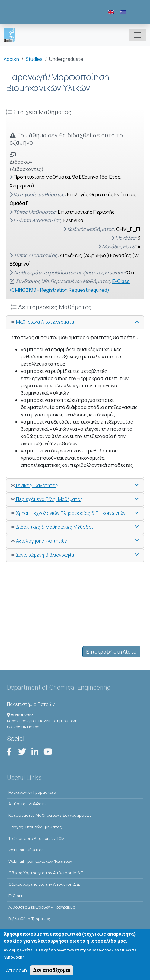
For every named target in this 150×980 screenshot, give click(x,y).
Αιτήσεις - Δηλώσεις (28, 804)
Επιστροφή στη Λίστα (111, 652)
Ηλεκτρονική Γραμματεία (32, 792)
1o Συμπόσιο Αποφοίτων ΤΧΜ (37, 838)
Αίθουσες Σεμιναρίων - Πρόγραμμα (42, 907)
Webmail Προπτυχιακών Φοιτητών (40, 861)
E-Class (16, 896)
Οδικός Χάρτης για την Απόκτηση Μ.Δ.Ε (46, 873)
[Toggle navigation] (138, 35)
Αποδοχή (16, 975)
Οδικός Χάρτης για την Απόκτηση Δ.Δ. (44, 884)
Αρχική (11, 59)
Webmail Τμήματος (26, 850)
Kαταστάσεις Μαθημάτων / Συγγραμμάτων (50, 815)
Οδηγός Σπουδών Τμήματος (35, 827)
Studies (34, 59)
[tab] (75, 322)
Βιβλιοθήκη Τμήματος (29, 919)
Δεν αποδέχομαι (51, 974)
